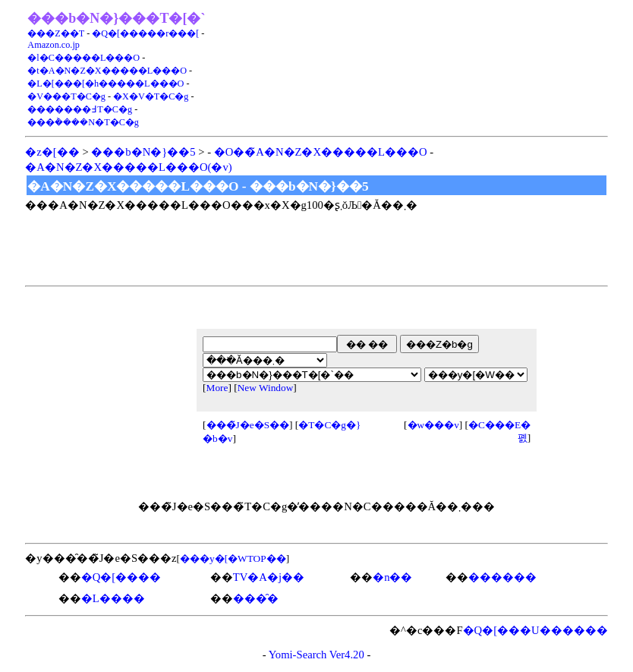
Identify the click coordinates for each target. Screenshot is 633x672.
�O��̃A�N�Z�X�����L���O (321, 152)
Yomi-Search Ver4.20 (316, 655)
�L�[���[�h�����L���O (106, 84)
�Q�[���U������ (535, 630)
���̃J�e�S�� (248, 425)
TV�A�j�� (269, 577)
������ (502, 577)
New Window (266, 388)
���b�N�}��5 (143, 152)
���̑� (256, 598)
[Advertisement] (428, 68)
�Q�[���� (121, 577)
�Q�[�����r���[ (145, 33)
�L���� (113, 598)
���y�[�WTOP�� (233, 558)
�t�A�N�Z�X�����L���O (107, 71)
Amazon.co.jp (54, 45)
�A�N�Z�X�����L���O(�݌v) (128, 167)
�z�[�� (52, 152)
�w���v (433, 425)
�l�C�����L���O (83, 58)
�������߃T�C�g (80, 109)
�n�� (392, 577)
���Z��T (56, 33)
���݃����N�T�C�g (83, 122)
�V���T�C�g (66, 96)
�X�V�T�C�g (151, 96)
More (217, 388)
